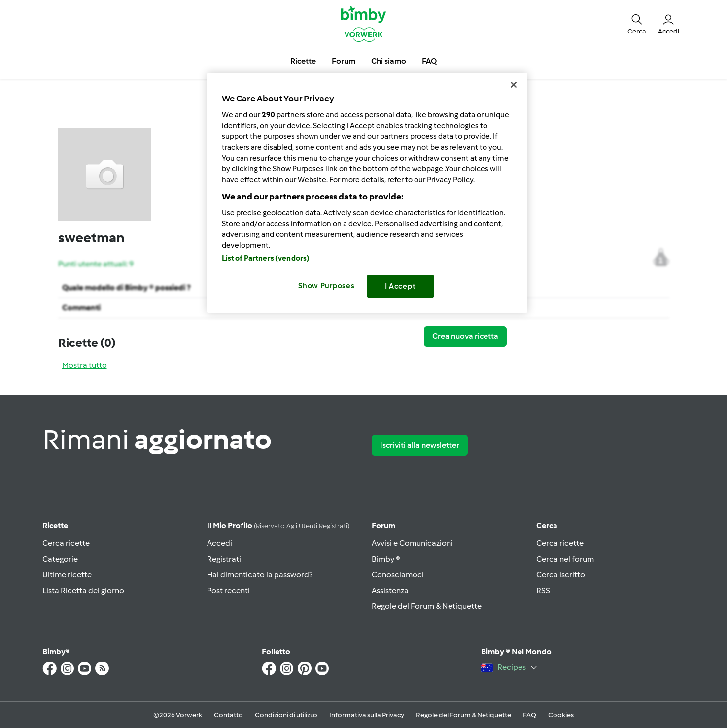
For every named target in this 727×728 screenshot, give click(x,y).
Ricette (55, 525)
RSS (543, 590)
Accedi (220, 543)
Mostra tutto (85, 365)
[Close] (514, 85)
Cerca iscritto (561, 575)
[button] (637, 24)
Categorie (60, 559)
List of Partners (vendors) (266, 258)
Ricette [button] (303, 61)
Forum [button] (344, 61)
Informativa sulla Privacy (367, 715)
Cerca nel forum (565, 559)
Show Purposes (327, 286)
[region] (367, 193)
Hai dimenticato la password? (260, 575)
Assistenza (390, 590)
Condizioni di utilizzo (286, 715)
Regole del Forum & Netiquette (427, 606)
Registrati (224, 559)
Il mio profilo (278, 525)
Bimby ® (386, 559)
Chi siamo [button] (389, 61)
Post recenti (228, 590)
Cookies (561, 715)
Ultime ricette (67, 575)
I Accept (400, 286)
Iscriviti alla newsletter (420, 445)
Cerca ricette (66, 543)
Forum (383, 525)
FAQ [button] (429, 61)
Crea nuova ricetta (465, 336)
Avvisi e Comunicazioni (412, 543)
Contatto (228, 715)
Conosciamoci (398, 575)
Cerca (547, 525)
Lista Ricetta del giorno (83, 590)
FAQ (530, 715)
